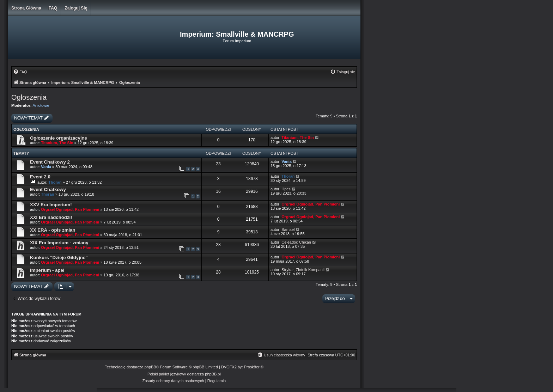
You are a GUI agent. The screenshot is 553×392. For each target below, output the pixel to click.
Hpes (286, 189)
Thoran (55, 182)
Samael (288, 229)
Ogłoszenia (29, 97)
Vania (46, 167)
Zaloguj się (76, 8)
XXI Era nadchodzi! (51, 217)
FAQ (53, 8)
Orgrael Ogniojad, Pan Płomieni (70, 209)
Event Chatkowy (48, 189)
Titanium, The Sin (57, 143)
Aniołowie (41, 105)
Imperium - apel (47, 270)
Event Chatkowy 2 (50, 162)
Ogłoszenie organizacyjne (59, 138)
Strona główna (26, 8)
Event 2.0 (40, 177)
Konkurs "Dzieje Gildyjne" (59, 258)
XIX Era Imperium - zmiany (59, 243)
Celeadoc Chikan (296, 242)
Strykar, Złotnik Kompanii (303, 270)
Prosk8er (252, 367)
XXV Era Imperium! (51, 205)
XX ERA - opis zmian (53, 230)
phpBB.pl (213, 374)
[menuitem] (20, 72)
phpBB (150, 367)
